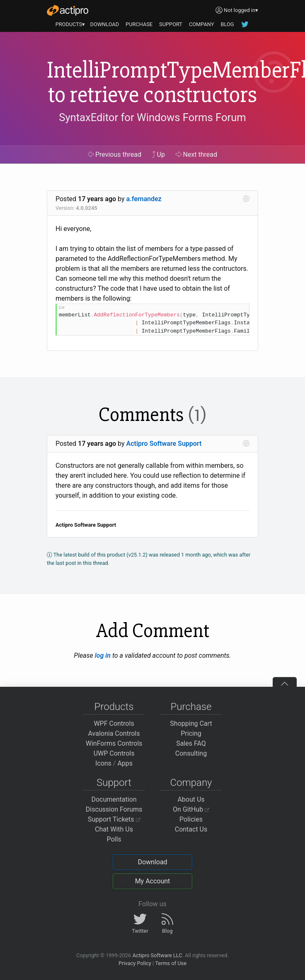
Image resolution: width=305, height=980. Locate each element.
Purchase (191, 707)
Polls (114, 839)
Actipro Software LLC (157, 955)
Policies (191, 819)
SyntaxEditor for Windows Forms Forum (152, 117)
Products (114, 707)
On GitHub (191, 809)
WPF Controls (114, 723)
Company (191, 783)
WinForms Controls (114, 743)
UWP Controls (114, 753)
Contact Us (191, 829)
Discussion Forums (114, 809)
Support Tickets (114, 819)
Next (197, 154)
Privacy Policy (135, 963)
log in (103, 655)
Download (152, 862)
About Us (191, 799)
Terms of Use (171, 963)
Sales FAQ (191, 743)
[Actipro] (68, 10)
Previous (115, 154)
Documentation (114, 799)
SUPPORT (171, 24)
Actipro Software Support (164, 444)
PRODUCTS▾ (70, 24)
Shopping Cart (191, 723)
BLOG (227, 24)
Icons (103, 763)
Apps (125, 763)
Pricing (191, 733)
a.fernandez (144, 199)
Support (114, 783)
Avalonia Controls (114, 733)
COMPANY (202, 24)
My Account (153, 881)
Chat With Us (114, 829)
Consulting (191, 753)
